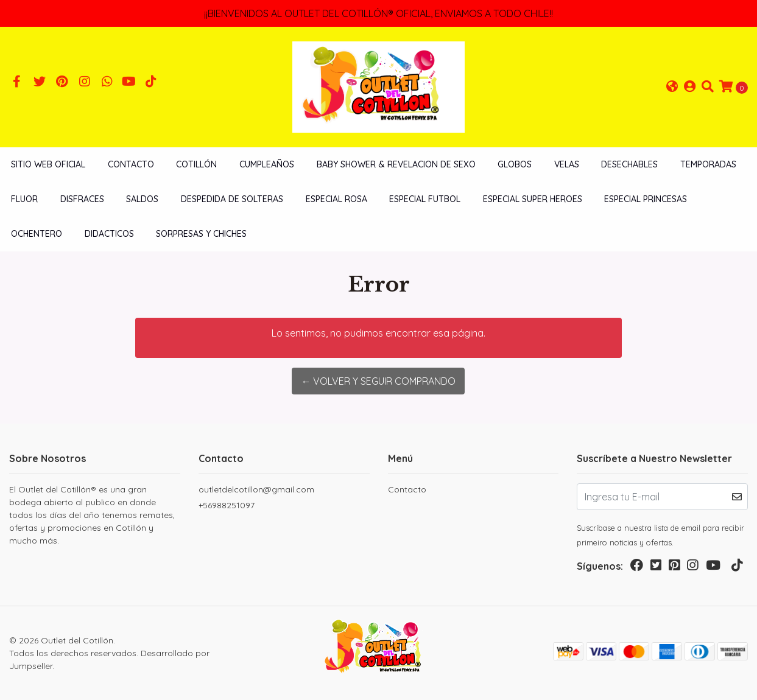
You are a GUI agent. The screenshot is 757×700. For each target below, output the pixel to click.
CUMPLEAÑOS (267, 164)
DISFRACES (82, 199)
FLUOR (24, 199)
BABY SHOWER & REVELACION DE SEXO (396, 164)
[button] (672, 87)
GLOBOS (515, 164)
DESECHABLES (629, 164)
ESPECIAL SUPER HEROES (533, 199)
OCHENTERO (37, 234)
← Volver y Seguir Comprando (378, 381)
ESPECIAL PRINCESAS (646, 199)
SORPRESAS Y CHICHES (201, 234)
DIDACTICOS (109, 234)
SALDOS (142, 199)
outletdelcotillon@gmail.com (256, 489)
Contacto (131, 164)
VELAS (567, 164)
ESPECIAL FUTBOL (425, 199)
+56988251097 (227, 505)
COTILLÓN (196, 164)
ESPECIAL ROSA (336, 199)
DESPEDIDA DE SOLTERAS (232, 199)
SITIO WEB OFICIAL (48, 164)
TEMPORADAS (708, 164)
